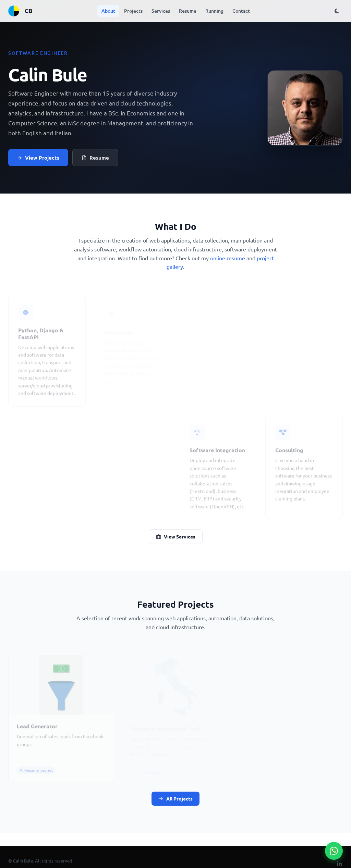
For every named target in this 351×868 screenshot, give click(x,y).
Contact (241, 11)
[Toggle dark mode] (337, 11)
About (108, 11)
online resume (228, 258)
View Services (176, 536)
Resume (188, 11)
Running (214, 11)
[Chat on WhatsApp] (334, 851)
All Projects (175, 798)
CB (20, 11)
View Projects (38, 158)
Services (161, 11)
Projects (133, 11)
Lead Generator (37, 728)
